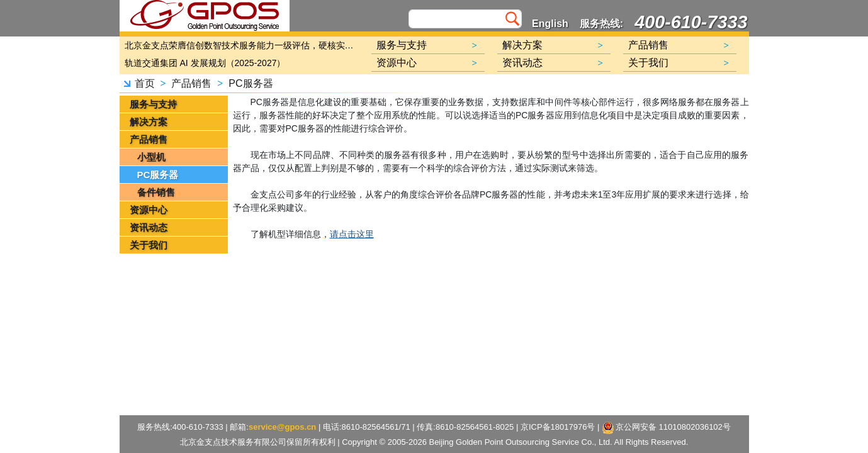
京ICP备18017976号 (558, 427)
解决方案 (149, 122)
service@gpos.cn (282, 427)
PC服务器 (251, 83)
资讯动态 (149, 227)
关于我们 (149, 245)
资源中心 (149, 210)
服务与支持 (153, 104)
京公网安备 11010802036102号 (666, 428)
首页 (145, 83)
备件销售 (156, 192)
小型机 (151, 157)
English (550, 24)
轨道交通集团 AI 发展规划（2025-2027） (205, 63)
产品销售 (191, 83)
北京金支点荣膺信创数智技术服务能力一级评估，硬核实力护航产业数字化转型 (242, 45)
